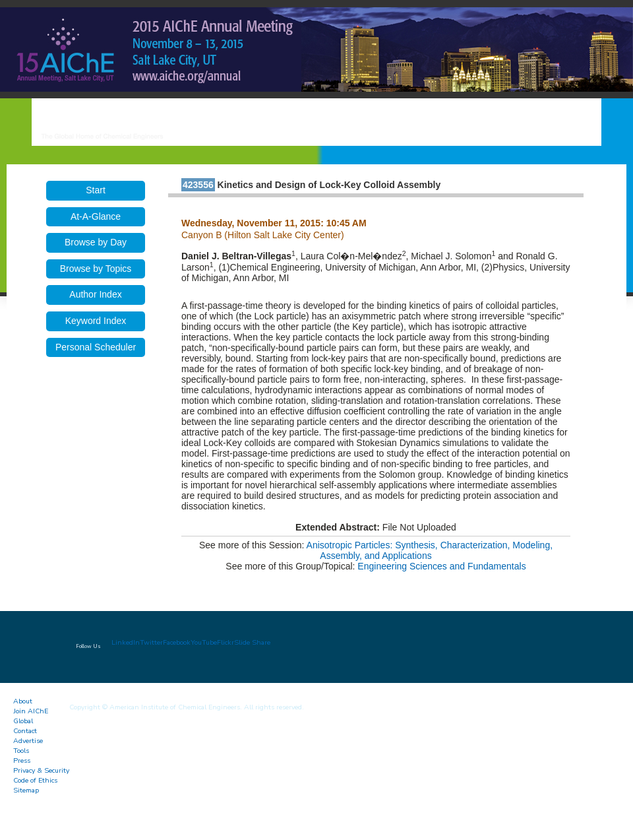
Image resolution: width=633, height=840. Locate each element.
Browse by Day (96, 242)
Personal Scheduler (96, 347)
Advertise (28, 741)
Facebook (177, 642)
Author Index (95, 294)
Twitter (151, 642)
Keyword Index (96, 321)
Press (22, 760)
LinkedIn (126, 642)
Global (23, 721)
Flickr (226, 642)
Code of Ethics (35, 780)
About (23, 701)
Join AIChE (31, 711)
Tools (21, 751)
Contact (25, 731)
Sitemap (26, 790)
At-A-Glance (96, 216)
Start (96, 190)
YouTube (204, 642)
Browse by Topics (96, 269)
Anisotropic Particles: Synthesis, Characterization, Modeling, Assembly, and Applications (430, 550)
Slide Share (252, 642)
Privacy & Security (41, 770)
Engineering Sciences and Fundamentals (441, 566)
